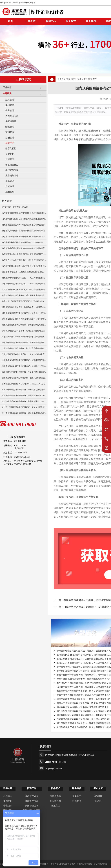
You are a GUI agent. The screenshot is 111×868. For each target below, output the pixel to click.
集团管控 (10, 105)
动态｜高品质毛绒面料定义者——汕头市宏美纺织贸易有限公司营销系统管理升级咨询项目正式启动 (24, 248)
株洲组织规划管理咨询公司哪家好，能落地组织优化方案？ (24, 360)
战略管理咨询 (32, 801)
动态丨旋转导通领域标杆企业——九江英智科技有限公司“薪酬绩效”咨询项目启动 (24, 278)
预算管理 (10, 181)
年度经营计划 (12, 165)
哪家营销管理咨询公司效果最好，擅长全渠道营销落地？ (24, 343)
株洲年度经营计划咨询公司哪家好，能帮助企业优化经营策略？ (24, 366)
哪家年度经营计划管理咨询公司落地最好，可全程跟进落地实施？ (24, 319)
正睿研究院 (69, 79)
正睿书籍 (24, 89)
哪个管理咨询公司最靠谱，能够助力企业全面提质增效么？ (24, 307)
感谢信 (98, 801)
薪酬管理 (10, 138)
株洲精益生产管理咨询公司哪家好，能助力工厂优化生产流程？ (24, 384)
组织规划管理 (12, 170)
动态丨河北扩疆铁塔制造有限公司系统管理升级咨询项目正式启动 (24, 219)
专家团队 (8, 806)
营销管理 (10, 132)
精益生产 (10, 143)
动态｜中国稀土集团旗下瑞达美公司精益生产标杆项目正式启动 (24, 266)
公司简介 (8, 796)
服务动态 (77, 796)
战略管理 (10, 100)
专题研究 (24, 95)
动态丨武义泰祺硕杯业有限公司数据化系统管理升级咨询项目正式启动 (24, 231)
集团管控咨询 (32, 806)
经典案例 (77, 801)
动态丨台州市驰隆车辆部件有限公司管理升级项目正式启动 (24, 237)
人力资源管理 (12, 116)
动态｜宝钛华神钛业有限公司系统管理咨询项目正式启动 (24, 254)
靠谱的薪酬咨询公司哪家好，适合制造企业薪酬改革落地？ (24, 295)
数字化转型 (11, 148)
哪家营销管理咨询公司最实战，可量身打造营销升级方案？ (24, 284)
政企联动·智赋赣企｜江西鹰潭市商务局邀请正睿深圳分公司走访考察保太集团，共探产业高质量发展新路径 (24, 272)
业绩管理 (10, 159)
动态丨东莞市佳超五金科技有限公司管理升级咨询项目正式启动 (24, 213)
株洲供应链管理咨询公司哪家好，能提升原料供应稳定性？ (24, 378)
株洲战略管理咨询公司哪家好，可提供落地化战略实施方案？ (24, 372)
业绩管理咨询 (32, 796)
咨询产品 (51, 21)
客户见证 (98, 788)
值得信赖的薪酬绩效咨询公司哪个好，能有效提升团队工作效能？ (24, 290)
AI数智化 (10, 192)
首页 (60, 79)
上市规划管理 (12, 176)
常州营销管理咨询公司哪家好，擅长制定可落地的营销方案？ (24, 390)
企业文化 (10, 154)
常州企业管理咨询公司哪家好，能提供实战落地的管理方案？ (24, 413)
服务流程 (55, 806)
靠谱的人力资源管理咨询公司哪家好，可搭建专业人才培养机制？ (24, 301)
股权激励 (10, 186)
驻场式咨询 (55, 796)
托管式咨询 (55, 801)
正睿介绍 (8, 788)
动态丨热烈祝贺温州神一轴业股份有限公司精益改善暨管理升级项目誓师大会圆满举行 (24, 225)
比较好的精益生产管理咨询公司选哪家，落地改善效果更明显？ (24, 337)
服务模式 (71, 21)
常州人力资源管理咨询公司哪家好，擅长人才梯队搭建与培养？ (24, 407)
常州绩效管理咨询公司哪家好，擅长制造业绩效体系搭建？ (24, 396)
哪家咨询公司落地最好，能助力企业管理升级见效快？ (83, 707)
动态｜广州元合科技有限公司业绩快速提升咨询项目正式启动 (24, 260)
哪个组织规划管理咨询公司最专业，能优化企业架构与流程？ (24, 313)
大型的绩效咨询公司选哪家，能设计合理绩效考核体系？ (24, 348)
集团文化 (8, 801)
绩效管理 (10, 127)
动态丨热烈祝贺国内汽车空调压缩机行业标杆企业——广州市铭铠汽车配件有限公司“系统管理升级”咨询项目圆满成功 (24, 242)
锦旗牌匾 (98, 796)
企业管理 (10, 111)
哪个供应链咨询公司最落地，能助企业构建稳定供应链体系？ (24, 331)
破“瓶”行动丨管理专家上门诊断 (15, 207)
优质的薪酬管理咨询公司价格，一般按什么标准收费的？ (24, 354)
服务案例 (91, 21)
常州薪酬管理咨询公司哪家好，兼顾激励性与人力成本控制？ (24, 401)
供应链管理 (11, 121)
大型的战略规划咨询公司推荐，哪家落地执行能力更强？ (24, 325)
